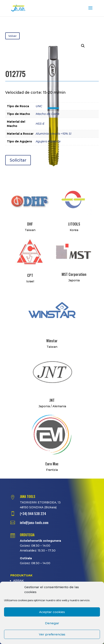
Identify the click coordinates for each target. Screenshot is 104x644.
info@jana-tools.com (34, 523)
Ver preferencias (52, 634)
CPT (30, 275)
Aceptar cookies (52, 612)
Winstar (52, 341)
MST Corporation (74, 274)
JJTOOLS (74, 224)
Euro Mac (52, 464)
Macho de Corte (48, 114)
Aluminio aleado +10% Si (54, 134)
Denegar (52, 623)
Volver (12, 36)
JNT (52, 400)
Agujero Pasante (48, 141)
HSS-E (40, 124)
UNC (39, 106)
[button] (83, 46)
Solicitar (18, 160)
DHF (30, 224)
